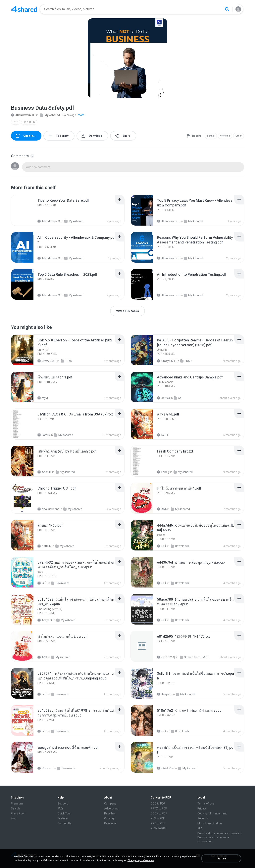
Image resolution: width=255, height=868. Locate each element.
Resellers (110, 813)
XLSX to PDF (159, 828)
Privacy (202, 808)
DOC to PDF (158, 803)
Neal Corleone (48, 509)
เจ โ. (162, 546)
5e (178, 398)
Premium (17, 803)
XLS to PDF (158, 818)
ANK (162, 509)
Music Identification (210, 823)
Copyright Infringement (212, 813)
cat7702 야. (166, 657)
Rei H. (163, 435)
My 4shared (50, 115)
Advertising (111, 808)
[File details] (27, 210)
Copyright (110, 818)
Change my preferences (141, 860)
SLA (200, 828)
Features (63, 818)
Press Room (19, 813)
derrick (163, 398)
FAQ (60, 808)
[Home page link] (24, 9)
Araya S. (45, 620)
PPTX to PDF (159, 808)
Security (203, 818)
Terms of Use (206, 803)
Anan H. (45, 472)
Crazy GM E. (47, 361)
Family (44, 435)
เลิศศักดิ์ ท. (166, 768)
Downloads (180, 546)
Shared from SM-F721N (195, 657)
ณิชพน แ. (45, 768)
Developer (111, 823)
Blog (14, 818)
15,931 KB (29, 122)
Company (110, 803)
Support (63, 803)
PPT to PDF (158, 823)
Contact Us (64, 823)
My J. (43, 398)
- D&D (66, 361)
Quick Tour (64, 813)
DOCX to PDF (159, 813)
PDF (16, 122)
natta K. (44, 546)
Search (15, 808)
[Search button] (227, 9)
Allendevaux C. (23, 115)
